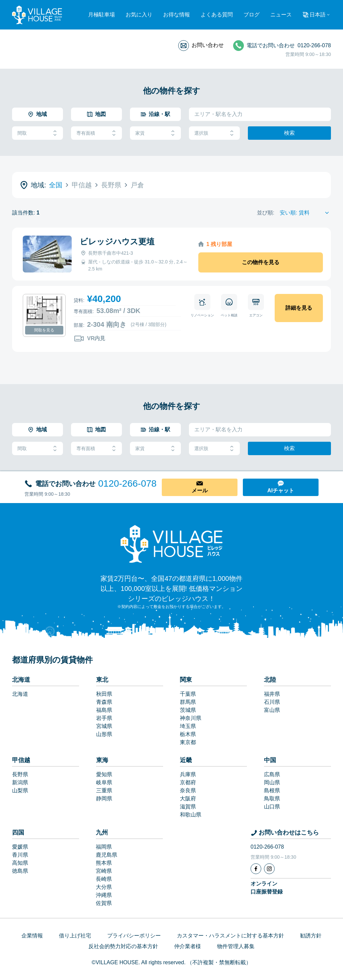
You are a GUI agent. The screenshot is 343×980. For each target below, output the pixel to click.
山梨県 (20, 790)
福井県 (272, 694)
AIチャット (281, 491)
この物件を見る (261, 262)
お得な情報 (177, 15)
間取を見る (44, 330)
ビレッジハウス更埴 (117, 241)
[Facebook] (256, 869)
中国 (270, 760)
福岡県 (104, 847)
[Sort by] (305, 213)
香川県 (20, 855)
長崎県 (104, 879)
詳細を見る (299, 308)
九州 (102, 833)
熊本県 (104, 863)
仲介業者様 (188, 946)
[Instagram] (269, 869)
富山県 (272, 710)
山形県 (104, 734)
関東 (186, 680)
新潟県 (20, 782)
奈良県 (188, 790)
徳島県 (20, 871)
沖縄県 (104, 895)
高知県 (20, 863)
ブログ (252, 15)
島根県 (272, 790)
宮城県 (104, 726)
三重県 (104, 790)
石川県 (272, 702)
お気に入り (139, 15)
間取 (38, 133)
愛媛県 (20, 847)
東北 (102, 680)
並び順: (266, 213)
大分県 (104, 887)
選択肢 (214, 133)
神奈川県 (191, 718)
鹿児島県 (107, 855)
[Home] (171, 544)
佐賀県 (104, 903)
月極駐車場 (101, 15)
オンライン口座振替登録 (267, 888)
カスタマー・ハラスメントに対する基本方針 (230, 936)
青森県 (104, 702)
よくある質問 (217, 15)
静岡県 (104, 799)
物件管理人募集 (236, 946)
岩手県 (104, 718)
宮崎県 (104, 871)
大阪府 (188, 799)
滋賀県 (188, 807)
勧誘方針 (311, 936)
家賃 (155, 133)
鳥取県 (272, 799)
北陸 (270, 680)
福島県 (104, 710)
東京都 (188, 742)
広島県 (272, 774)
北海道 (21, 680)
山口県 (272, 807)
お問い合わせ (208, 45)
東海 (102, 760)
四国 (18, 833)
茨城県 (188, 710)
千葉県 (188, 694)
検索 (289, 133)
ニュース (281, 15)
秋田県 (104, 694)
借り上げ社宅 (75, 936)
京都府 (188, 782)
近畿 (186, 760)
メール (200, 491)
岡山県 (272, 782)
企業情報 (32, 936)
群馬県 (188, 702)
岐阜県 (104, 782)
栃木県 (188, 734)
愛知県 (104, 774)
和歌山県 (191, 815)
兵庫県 (188, 774)
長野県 (20, 774)
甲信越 (21, 760)
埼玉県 (188, 726)
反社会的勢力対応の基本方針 (123, 946)
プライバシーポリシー (134, 936)
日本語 (318, 15)
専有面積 (96, 133)
